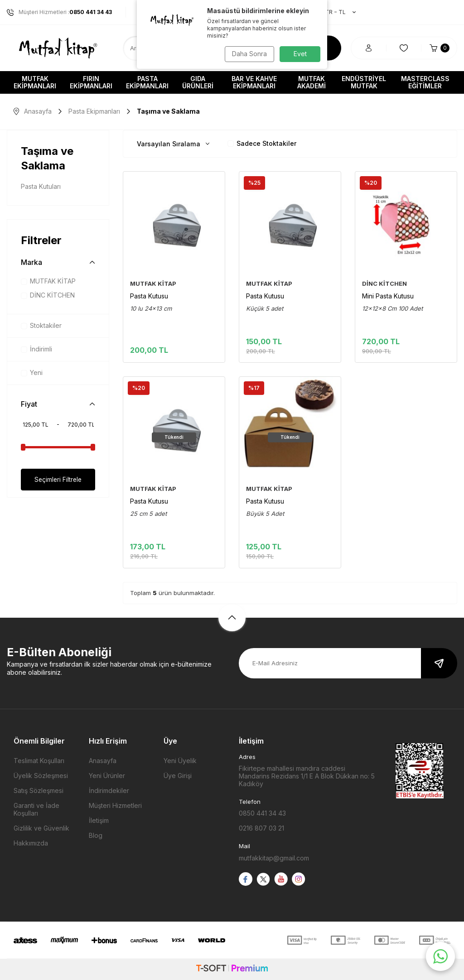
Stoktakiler (41, 325)
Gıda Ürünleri (198, 82)
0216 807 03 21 (261, 828)
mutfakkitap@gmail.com (274, 858)
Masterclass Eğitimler (425, 82)
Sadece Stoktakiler (262, 143)
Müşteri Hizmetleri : (59, 12)
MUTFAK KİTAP (48, 281)
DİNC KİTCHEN (48, 295)
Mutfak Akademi (312, 82)
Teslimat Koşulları (39, 761)
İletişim (99, 820)
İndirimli (36, 349)
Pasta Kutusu (149, 296)
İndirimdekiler (109, 790)
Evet (300, 54)
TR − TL (336, 12)
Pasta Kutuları (41, 186)
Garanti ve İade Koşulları (36, 809)
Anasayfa (33, 111)
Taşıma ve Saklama (47, 158)
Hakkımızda (31, 843)
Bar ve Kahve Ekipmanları (254, 82)
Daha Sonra (248, 54)
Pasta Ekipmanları (147, 82)
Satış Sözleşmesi (39, 790)
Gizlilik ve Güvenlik (41, 828)
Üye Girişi (178, 776)
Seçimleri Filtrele (58, 479)
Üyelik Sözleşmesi (41, 776)
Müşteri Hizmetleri (115, 805)
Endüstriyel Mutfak (364, 82)
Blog (96, 835)
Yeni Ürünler (107, 776)
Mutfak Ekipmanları (35, 82)
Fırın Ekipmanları (91, 82)
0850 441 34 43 (262, 813)
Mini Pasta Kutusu (388, 296)
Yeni (32, 372)
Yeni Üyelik (180, 761)
